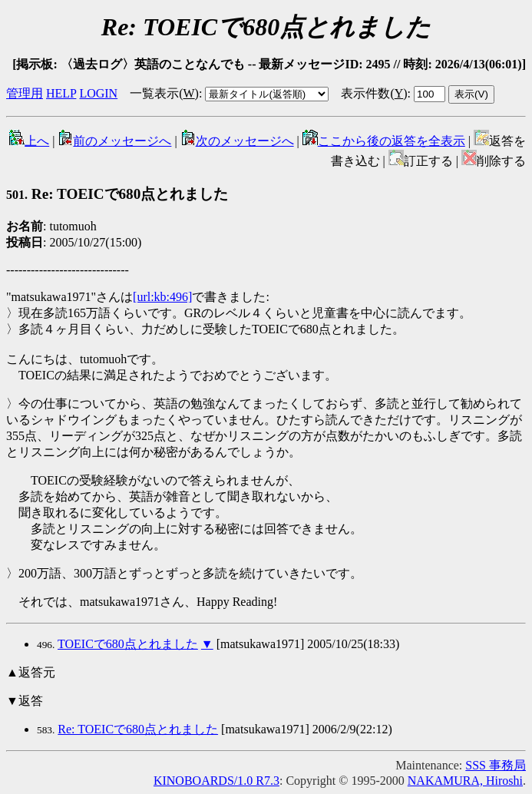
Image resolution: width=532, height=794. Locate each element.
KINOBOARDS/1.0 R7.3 (216, 781)
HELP (61, 93)
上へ (29, 141)
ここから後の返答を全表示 (384, 141)
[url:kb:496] (162, 297)
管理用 (25, 93)
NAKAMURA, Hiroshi (465, 781)
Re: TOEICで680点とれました (117, 194)
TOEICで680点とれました (128, 644)
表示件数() (374, 93)
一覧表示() (164, 93)
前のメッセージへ (114, 141)
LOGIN (98, 93)
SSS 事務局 (496, 765)
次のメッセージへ (237, 141)
